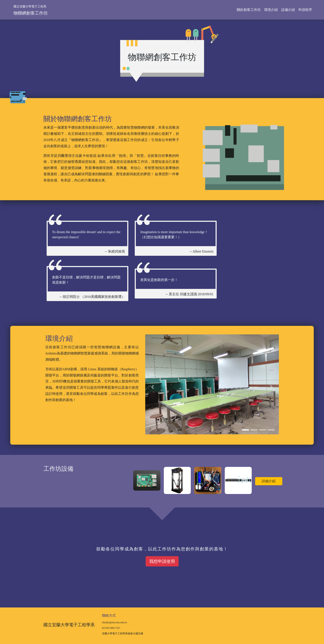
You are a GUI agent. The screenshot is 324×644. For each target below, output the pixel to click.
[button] (152, 387)
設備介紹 (288, 10)
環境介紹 (271, 10)
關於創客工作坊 (249, 10)
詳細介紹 (269, 481)
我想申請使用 (162, 561)
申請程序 (305, 10)
